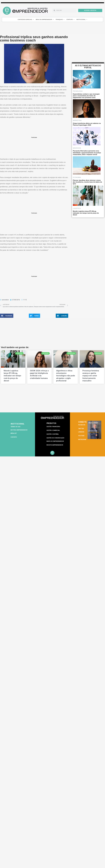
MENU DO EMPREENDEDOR (45, 19)
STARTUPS (70, 19)
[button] (7, 316)
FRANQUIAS (60, 19)
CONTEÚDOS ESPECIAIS (26, 19)
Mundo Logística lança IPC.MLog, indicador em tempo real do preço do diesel (12, 376)
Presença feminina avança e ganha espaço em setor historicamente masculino (91, 376)
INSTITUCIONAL (82, 19)
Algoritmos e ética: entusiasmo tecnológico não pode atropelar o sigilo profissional (66, 376)
